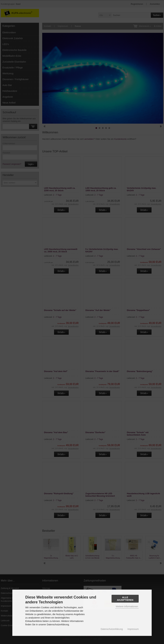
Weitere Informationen (127, 606)
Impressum (133, 629)
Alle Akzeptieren (125, 599)
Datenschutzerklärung (112, 629)
